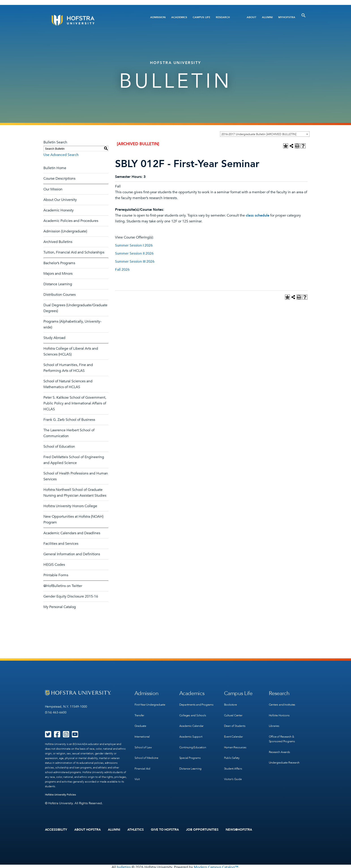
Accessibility (56, 829)
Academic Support (192, 735)
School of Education (59, 447)
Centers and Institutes (284, 703)
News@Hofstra (239, 829)
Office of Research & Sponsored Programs (283, 733)
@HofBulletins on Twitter (63, 586)
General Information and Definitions (72, 554)
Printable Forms (56, 575)
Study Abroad (54, 338)
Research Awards (281, 744)
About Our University (60, 200)
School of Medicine (148, 749)
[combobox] (265, 134)
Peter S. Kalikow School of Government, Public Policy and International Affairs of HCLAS (75, 403)
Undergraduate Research (286, 753)
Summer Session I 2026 (134, 245)
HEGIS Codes (54, 565)
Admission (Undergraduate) (65, 231)
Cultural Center (235, 712)
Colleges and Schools (194, 717)
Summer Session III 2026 (135, 262)
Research (223, 17)
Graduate (141, 721)
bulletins (124, 866)
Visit (137, 767)
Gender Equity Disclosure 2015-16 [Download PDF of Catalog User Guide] (71, 596)
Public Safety (233, 749)
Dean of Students (236, 721)
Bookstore (231, 703)
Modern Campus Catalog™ (216, 866)
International (143, 730)
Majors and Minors (58, 274)
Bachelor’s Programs (59, 263)
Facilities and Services (61, 544)
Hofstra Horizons (280, 712)
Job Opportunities (202, 829)
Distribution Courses (60, 295)
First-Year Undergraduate (152, 703)
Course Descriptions (59, 179)
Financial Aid (143, 758)
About (251, 17)
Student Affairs (234, 758)
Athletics (136, 829)
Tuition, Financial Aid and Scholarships (74, 252)
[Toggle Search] (304, 15)
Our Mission (53, 189)
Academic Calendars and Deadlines (72, 533)
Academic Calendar (193, 726)
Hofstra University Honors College (70, 506)
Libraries (275, 721)
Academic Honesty (59, 210)
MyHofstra (287, 17)
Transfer (140, 712)
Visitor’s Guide (234, 767)
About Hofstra (88, 829)
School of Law (144, 739)
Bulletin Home (55, 168)
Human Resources (236, 739)
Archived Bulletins (58, 242)
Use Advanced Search (61, 155)
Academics (179, 17)
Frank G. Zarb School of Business (69, 420)
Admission (158, 17)
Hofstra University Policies (61, 795)
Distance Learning (58, 284)
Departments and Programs (191, 705)
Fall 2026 (122, 270)
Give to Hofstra (165, 829)
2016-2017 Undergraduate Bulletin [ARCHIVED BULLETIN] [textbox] (259, 134)
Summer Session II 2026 (134, 253)
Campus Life (201, 17)
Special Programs (191, 753)
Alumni (267, 17)
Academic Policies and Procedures (71, 221)
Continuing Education (194, 744)
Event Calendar (234, 730)
